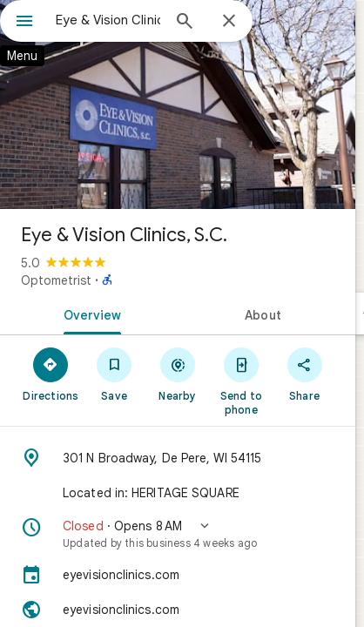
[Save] (115, 374)
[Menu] (24, 23)
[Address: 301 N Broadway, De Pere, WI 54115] (178, 458)
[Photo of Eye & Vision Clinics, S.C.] (178, 104)
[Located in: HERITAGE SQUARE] (178, 493)
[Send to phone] (241, 381)
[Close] (229, 22)
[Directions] (51, 374)
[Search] (185, 23)
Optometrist (56, 280)
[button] (178, 534)
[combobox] (108, 20)
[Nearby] (178, 374)
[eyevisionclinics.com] (178, 575)
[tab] (89, 313)
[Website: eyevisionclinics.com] (178, 610)
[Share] (304, 374)
